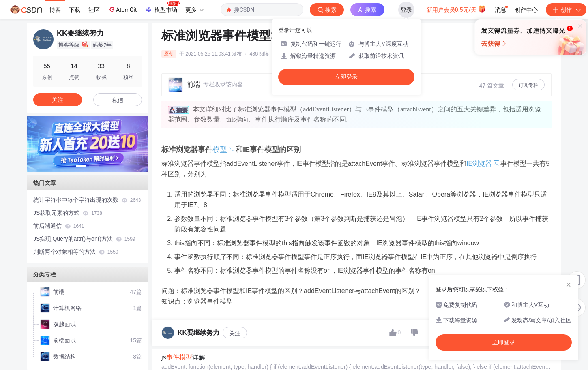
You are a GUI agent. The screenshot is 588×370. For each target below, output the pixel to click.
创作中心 (526, 10)
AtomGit (122, 9)
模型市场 (163, 7)
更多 (194, 10)
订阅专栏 (528, 85)
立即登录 (346, 77)
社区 (94, 10)
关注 (235, 333)
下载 (75, 10)
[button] (81, 166)
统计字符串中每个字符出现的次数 (87, 200)
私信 (118, 100)
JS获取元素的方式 (68, 213)
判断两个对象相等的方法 (76, 252)
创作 (566, 10)
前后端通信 (59, 226)
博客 (55, 10)
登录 (406, 10)
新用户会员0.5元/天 (456, 9)
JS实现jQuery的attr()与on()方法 (84, 239)
